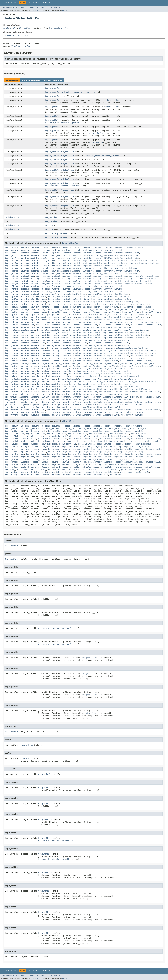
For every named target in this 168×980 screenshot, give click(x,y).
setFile (49, 233)
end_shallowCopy (38, 470)
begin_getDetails (14, 426)
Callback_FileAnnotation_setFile (102, 156)
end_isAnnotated (90, 467)
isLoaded (78, 472)
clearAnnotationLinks (80, 387)
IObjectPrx (25, 28)
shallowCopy (11, 475)
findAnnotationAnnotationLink (21, 402)
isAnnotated (11, 472)
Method (35, 10)
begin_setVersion (71, 366)
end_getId (74, 467)
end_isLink (121, 467)
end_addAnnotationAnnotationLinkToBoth (128, 389)
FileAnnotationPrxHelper (15, 35)
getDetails (114, 470)
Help (54, 3)
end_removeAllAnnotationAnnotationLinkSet (27, 397)
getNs (46, 404)
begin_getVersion (71, 312)
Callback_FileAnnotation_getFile (78, 92)
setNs (107, 412)
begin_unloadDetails (126, 462)
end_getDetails (59, 467)
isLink (59, 472)
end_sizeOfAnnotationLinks (63, 399)
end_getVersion (39, 394)
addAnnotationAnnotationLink (98, 248)
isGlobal (38, 472)
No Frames (41, 7)
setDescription (57, 412)
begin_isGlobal (139, 434)
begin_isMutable (49, 444)
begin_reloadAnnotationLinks (82, 325)
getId (137, 470)
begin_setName (61, 361)
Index (48, 3)
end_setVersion (39, 399)
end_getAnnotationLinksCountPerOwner (118, 392)
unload (37, 475)
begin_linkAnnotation (116, 315)
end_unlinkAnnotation (90, 399)
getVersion (64, 404)
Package (14, 3)
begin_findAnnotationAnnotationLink (24, 286)
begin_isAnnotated (72, 431)
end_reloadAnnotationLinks (114, 394)
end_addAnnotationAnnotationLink (89, 389)
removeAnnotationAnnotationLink (64, 410)
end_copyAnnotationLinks (47, 392)
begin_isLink (29, 439)
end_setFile (51, 221)
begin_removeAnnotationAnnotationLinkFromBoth (71, 348)
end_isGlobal (107, 467)
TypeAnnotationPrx (58, 28)
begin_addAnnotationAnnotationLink (23, 261)
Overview (5, 3)
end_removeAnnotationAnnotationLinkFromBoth (115, 397)
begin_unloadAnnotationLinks (47, 381)
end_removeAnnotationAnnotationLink (70, 397)
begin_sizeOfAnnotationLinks (120, 369)
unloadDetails (101, 475)
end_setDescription (150, 397)
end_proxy (10, 470)
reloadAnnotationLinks (41, 407)
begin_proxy (86, 446)
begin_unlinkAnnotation (49, 376)
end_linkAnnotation (59, 394)
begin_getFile (52, 88)
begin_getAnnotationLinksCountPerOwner (65, 294)
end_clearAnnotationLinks (18, 392)
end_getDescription (150, 392)
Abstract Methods (53, 80)
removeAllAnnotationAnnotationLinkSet (100, 407)
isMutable (101, 472)
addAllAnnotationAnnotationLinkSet (23, 248)
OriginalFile (111, 100)
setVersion (126, 412)
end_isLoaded (136, 467)
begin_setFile (52, 151)
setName (89, 412)
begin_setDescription (118, 356)
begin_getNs (78, 309)
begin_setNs (78, 363)
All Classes (56, 7)
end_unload (54, 470)
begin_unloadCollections (142, 457)
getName (27, 404)
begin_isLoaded (28, 441)
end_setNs (25, 399)
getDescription (152, 402)
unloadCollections (61, 475)
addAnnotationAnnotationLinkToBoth (23, 250)
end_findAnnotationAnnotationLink (79, 392)
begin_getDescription (102, 302)
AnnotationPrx (10, 28)
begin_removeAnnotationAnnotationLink (25, 340)
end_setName (11, 399)
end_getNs (25, 394)
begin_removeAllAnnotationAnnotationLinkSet (125, 330)
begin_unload (138, 454)
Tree (30, 3)
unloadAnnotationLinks (107, 415)
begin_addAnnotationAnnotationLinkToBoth (104, 266)
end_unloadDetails (96, 470)
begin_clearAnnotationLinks (19, 276)
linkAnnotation (93, 404)
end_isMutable (152, 467)
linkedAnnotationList (131, 404)
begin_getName (61, 307)
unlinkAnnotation (65, 415)
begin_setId (83, 449)
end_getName (11, 394)
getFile (49, 225)
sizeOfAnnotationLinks (17, 415)
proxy (123, 472)
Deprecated (38, 3)
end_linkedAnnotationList (85, 394)
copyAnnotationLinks (128, 387)
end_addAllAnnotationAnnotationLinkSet (49, 389)
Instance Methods (31, 80)
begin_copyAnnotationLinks (19, 281)
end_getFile (51, 217)
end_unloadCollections (73, 470)
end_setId (22, 470)
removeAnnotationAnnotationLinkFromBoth (139, 410)
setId (138, 472)
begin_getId (71, 428)
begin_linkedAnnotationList (68, 320)
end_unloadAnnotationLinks (117, 399)
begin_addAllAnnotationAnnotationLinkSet (104, 250)
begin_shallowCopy (72, 452)
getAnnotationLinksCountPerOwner (89, 402)
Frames (32, 7)
